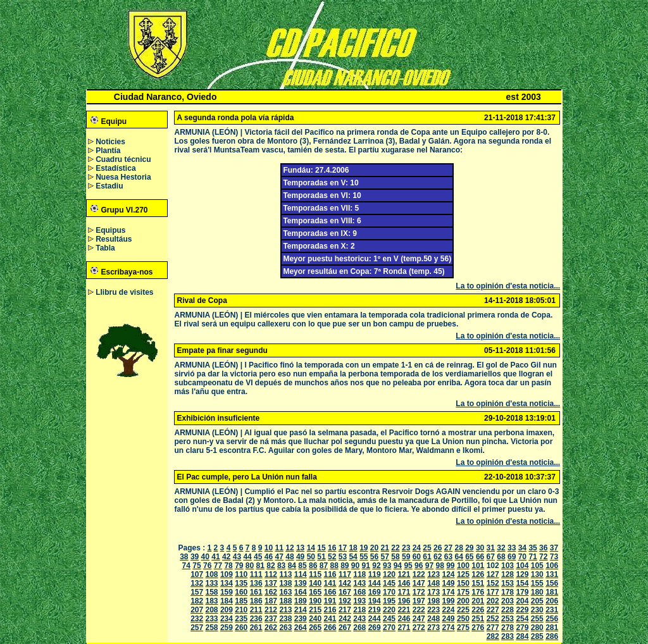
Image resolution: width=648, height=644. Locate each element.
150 (463, 583)
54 (353, 557)
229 (522, 610)
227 (493, 610)
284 (522, 636)
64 (458, 557)
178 (508, 592)
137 (271, 583)
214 (301, 610)
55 (364, 557)
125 (463, 574)
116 (330, 574)
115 (315, 574)
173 (433, 592)
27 (448, 548)
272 (419, 628)
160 (241, 592)
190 (315, 601)
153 (508, 583)
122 (419, 574)
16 (332, 548)
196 (404, 601)
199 (449, 601)
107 (197, 574)
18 (353, 548)
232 (197, 619)
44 (247, 557)
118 (359, 574)
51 (321, 557)
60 (417, 557)
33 (512, 548)
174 (449, 592)
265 (315, 628)
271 (404, 628)
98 (439, 566)
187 (271, 601)
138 (285, 583)
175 (463, 592)
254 (522, 619)
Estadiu (109, 186)
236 (256, 619)
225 (463, 610)
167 (345, 592)
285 (537, 636)
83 (281, 566)
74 (186, 566)
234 (227, 619)
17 (343, 548)
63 (448, 557)
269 (375, 628)
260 (241, 628)
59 (406, 557)
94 (398, 566)
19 (364, 548)
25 (427, 548)
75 (196, 566)
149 (449, 583)
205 (537, 601)
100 (463, 566)
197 (419, 601)
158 (212, 592)
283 (508, 636)
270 (389, 628)
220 (389, 610)
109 (227, 574)
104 (522, 566)
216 (330, 610)
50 (311, 557)
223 (433, 610)
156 (552, 583)
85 (302, 566)
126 (478, 574)
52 (332, 557)
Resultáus (114, 239)
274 (449, 628)
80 (250, 566)
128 (508, 574)
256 (552, 619)
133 (212, 583)
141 (330, 583)
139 (301, 583)
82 (271, 566)
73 (554, 557)
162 (271, 592)
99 (450, 566)
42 (226, 557)
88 (334, 566)
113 (285, 574)
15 (321, 548)
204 (522, 601)
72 (543, 557)
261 (256, 628)
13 (300, 548)
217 (345, 610)
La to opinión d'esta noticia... (508, 286)
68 (501, 557)
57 (385, 557)
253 (508, 619)
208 (212, 610)
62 (438, 557)
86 (313, 566)
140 (315, 583)
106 (552, 566)
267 (345, 628)
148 (433, 583)
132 (197, 583)
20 (374, 548)
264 (301, 628)
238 (285, 619)
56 (374, 557)
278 (508, 628)
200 (463, 601)
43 (237, 557)
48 (290, 557)
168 (359, 592)
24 (417, 548)
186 (256, 601)
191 (330, 601)
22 (395, 548)
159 (227, 592)
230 (537, 610)
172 (419, 592)
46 (269, 557)
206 (552, 601)
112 (271, 574)
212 (271, 610)
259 (227, 628)
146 (404, 583)
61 (427, 557)
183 (212, 601)
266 (330, 628)
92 (376, 566)
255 (537, 619)
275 (463, 628)
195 (389, 601)
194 (375, 601)
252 (493, 619)
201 (478, 601)
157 (197, 592)
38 (184, 557)
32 (501, 548)
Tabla (105, 248)
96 (419, 566)
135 (241, 583)
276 (478, 628)
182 (197, 601)
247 (419, 619)
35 (533, 548)
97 (429, 566)
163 (285, 592)
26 (438, 548)
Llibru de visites (124, 292)
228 (508, 610)
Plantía (108, 151)
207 (197, 610)
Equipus (110, 230)
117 (345, 574)
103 (508, 566)
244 (375, 619)
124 (449, 574)
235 (241, 619)
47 (279, 557)
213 (285, 610)
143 (359, 583)
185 (241, 601)
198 (433, 601)
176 (478, 592)
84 (292, 566)
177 (493, 592)
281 (552, 628)
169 (375, 592)
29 (469, 548)
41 (215, 557)
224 (449, 610)
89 (345, 566)
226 (478, 610)
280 (537, 628)
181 (552, 592)
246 (404, 619)
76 (207, 566)
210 (241, 610)
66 (480, 557)
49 (300, 557)
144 (375, 583)
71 (533, 557)
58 (395, 557)
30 (480, 548)
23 (406, 548)
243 (359, 619)
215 (315, 610)
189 (301, 601)
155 (537, 583)
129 (522, 574)
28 (458, 548)
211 (256, 610)
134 (227, 583)
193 (359, 601)
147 (419, 583)
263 (285, 628)
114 (301, 574)
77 (218, 566)
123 (433, 574)
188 (285, 601)
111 (256, 574)
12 (290, 548)
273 (433, 628)
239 (301, 619)
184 (227, 601)
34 (522, 548)
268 (359, 628)
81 (260, 566)
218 (359, 610)
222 (419, 610)
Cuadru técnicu (123, 159)
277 (493, 628)
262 (271, 628)
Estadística (115, 168)
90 (355, 566)
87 (324, 566)
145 (389, 583)
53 (343, 557)
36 (543, 548)
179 (522, 592)
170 (389, 592)
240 (315, 619)
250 (463, 619)
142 (345, 583)
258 (212, 628)
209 (227, 610)
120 (389, 574)
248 (433, 619)
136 (256, 583)
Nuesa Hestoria (123, 177)
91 (366, 566)
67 (491, 557)
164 (301, 592)
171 (404, 592)
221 (404, 610)
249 (449, 619)
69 (512, 557)
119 (375, 574)
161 (256, 592)
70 (522, 557)
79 (239, 566)
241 (330, 619)
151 (478, 583)
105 (537, 566)
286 (552, 636)
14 (311, 548)
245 (389, 619)
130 (537, 574)
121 (404, 574)
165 (315, 592)
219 (375, 610)
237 (271, 619)
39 (195, 557)
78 (228, 566)
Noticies (110, 142)
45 (258, 557)
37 (554, 548)
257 (197, 628)
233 (212, 619)
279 (522, 628)
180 (537, 592)
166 (330, 592)
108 (212, 574)
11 (279, 548)
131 (552, 574)
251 (478, 619)
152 (493, 583)
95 (408, 566)
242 (345, 619)
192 (345, 601)
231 (552, 610)
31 (491, 548)
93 (387, 566)
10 (269, 548)
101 (478, 566)
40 (205, 557)
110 (241, 574)
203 (508, 601)
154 (522, 583)
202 (493, 601)
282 (493, 636)
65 (469, 557)
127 (493, 574)
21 (385, 548)
